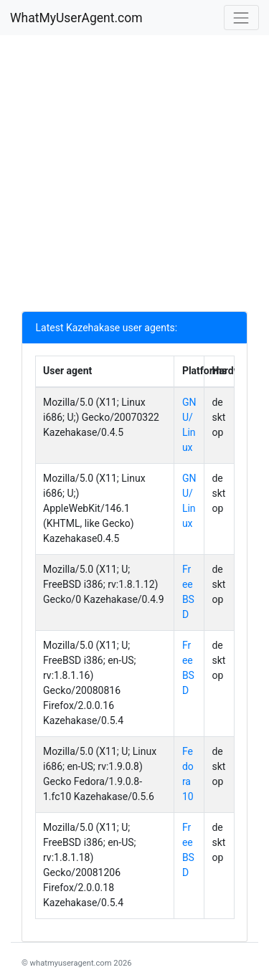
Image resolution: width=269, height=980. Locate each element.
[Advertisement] (134, 177)
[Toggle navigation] (241, 18)
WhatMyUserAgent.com (76, 18)
